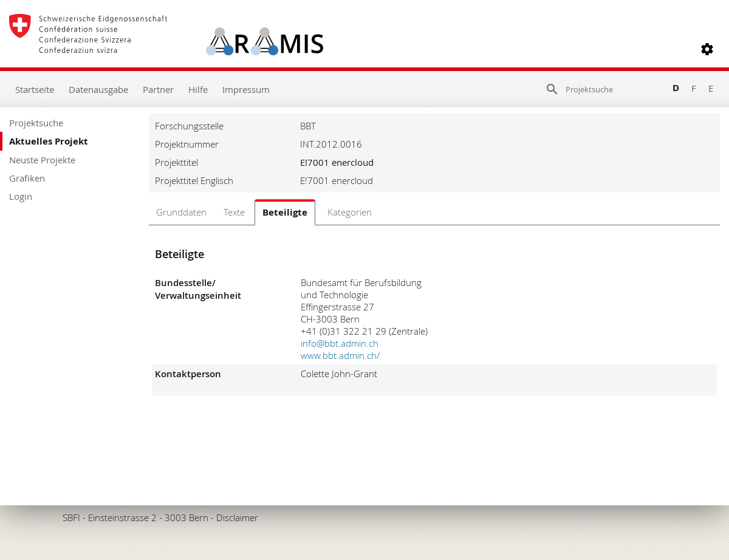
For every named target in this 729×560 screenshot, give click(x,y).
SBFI (71, 517)
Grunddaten (181, 212)
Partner (158, 89)
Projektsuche (36, 123)
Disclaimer (237, 517)
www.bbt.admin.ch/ (340, 355)
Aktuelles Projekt (49, 141)
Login (21, 196)
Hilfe (198, 89)
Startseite (35, 89)
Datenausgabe (98, 89)
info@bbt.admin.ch (340, 343)
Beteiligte (285, 212)
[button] (707, 49)
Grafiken (27, 178)
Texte (234, 212)
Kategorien (350, 212)
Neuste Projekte (42, 160)
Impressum (246, 89)
